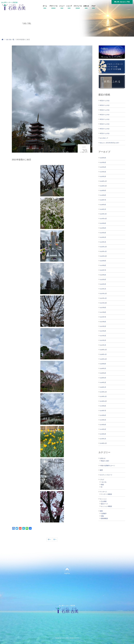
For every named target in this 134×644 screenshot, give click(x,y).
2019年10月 (103, 401)
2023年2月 (103, 237)
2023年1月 (103, 242)
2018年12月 (103, 443)
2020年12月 (103, 350)
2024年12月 (103, 181)
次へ (55, 539)
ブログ (93, 6)
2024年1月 (103, 209)
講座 (101, 511)
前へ (49, 539)
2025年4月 (103, 167)
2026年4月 (103, 158)
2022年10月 (103, 256)
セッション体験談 (106, 506)
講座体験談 (104, 518)
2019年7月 (103, 411)
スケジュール (78, 6)
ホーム (45, 6)
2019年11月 (103, 396)
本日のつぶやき (105, 101)
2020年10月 (103, 359)
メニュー (62, 6)
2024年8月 (103, 195)
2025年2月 (103, 176)
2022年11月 (103, 251)
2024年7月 (103, 200)
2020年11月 (103, 354)
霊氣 (102, 516)
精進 (102, 485)
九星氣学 (104, 514)
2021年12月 (103, 294)
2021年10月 (103, 303)
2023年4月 (103, 233)
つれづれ (104, 482)
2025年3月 (103, 172)
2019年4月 (103, 425)
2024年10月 (103, 186)
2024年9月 (103, 190)
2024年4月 (103, 205)
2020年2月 (103, 382)
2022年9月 (103, 261)
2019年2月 (103, 434)
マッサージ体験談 (106, 494)
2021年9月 (103, 308)
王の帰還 (104, 501)
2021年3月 (103, 336)
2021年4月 (103, 331)
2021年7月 (103, 317)
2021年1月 (103, 345)
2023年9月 (103, 223)
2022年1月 (103, 289)
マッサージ (103, 492)
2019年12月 (103, 392)
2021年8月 (103, 312)
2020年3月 (103, 378)
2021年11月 (103, 298)
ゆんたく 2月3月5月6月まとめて (110, 143)
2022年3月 (103, 284)
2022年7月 (103, 270)
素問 (101, 470)
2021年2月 (103, 340)
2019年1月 (103, 439)
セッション (103, 499)
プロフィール (53, 6)
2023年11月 (103, 214)
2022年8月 (103, 265)
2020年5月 (103, 368)
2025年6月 (103, 162)
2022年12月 (103, 247)
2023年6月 (103, 228)
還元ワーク (104, 504)
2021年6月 (103, 322)
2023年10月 (103, 219)
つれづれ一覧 (10, 40)
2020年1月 (103, 387)
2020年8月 (103, 364)
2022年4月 (103, 280)
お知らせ (86, 6)
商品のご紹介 (105, 461)
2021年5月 (103, 326)
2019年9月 (103, 406)
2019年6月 (103, 415)
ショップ (69, 6)
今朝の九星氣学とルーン (107, 466)
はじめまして (104, 138)
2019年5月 (103, 420)
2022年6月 (103, 275)
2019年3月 (103, 429)
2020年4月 (103, 373)
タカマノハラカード (106, 475)
